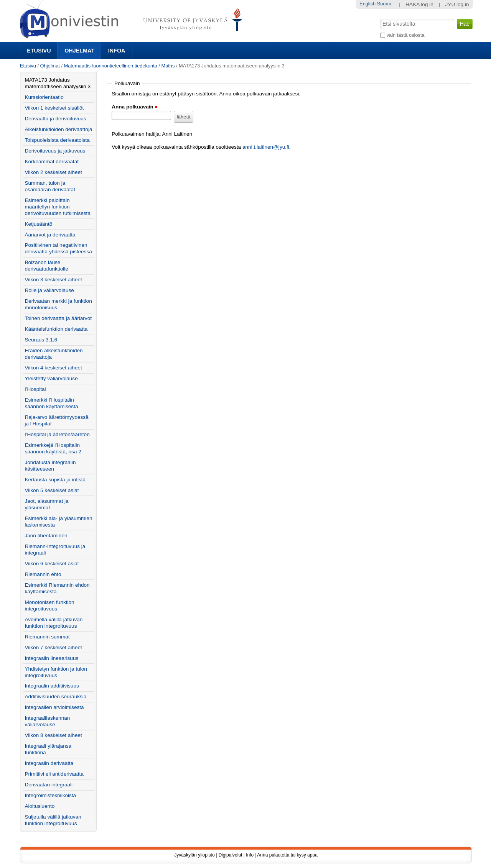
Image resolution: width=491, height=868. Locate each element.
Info (250, 855)
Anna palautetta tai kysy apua (287, 855)
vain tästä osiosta (406, 35)
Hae (380, 18)
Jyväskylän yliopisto (194, 855)
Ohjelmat (79, 51)
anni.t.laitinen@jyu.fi (266, 147)
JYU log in (457, 4)
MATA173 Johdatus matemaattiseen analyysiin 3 (58, 83)
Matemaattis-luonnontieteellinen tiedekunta (111, 66)
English (367, 4)
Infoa (117, 51)
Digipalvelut (230, 855)
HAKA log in (419, 4)
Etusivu (39, 51)
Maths (168, 66)
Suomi (384, 4)
